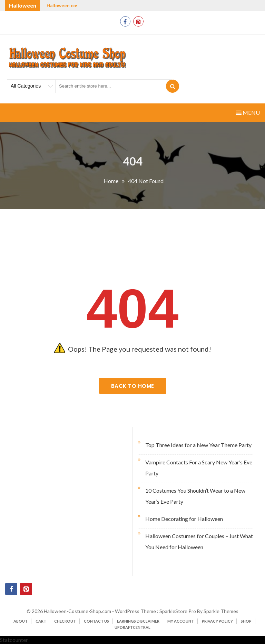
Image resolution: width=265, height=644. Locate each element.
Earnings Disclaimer (138, 621)
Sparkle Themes (221, 611)
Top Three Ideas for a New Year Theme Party (198, 445)
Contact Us (96, 621)
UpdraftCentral (132, 627)
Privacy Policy (217, 621)
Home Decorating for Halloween (184, 519)
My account (181, 621)
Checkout (65, 621)
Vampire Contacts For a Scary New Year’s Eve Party (199, 468)
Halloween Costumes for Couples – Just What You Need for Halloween (199, 541)
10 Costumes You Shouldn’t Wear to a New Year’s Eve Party (195, 496)
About (21, 621)
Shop (246, 621)
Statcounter (14, 640)
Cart (41, 621)
